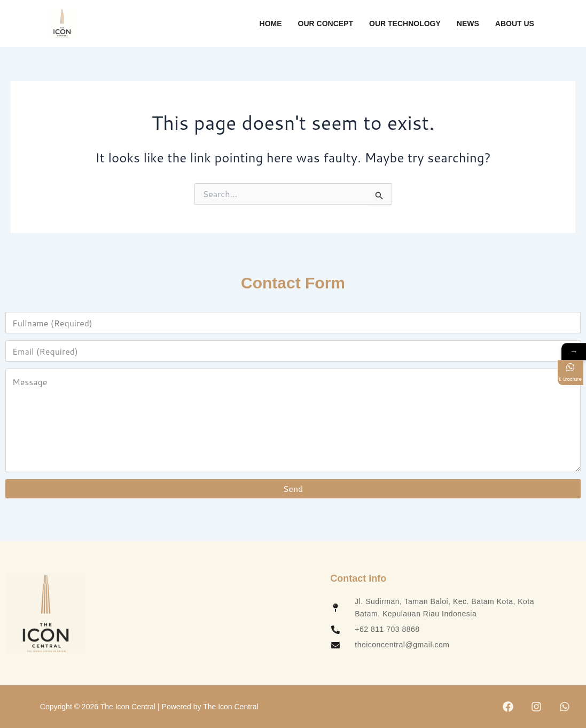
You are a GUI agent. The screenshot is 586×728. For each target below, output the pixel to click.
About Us (515, 24)
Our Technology (405, 24)
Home (271, 24)
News (468, 24)
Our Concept (326, 24)
